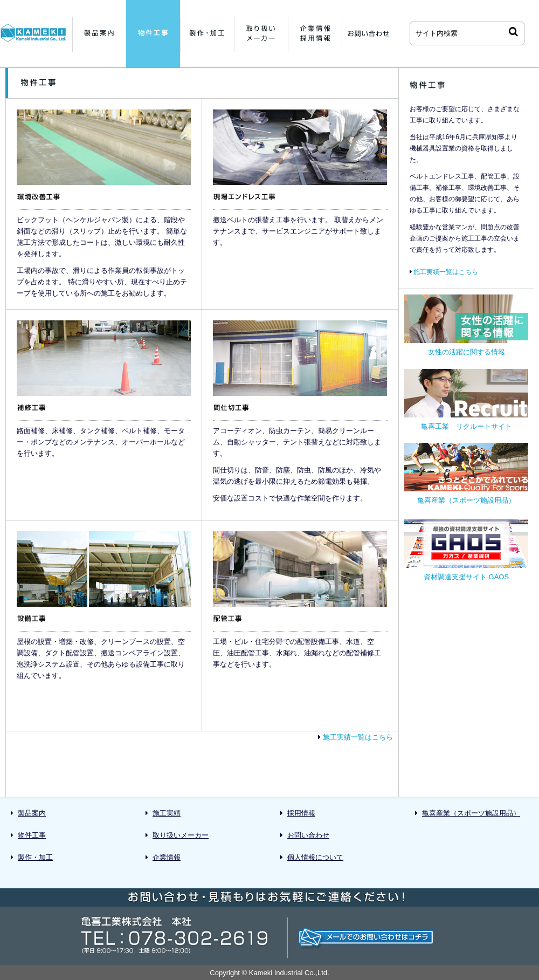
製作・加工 (35, 857)
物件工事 (32, 835)
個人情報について (315, 857)
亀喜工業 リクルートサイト (466, 400)
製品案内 (32, 813)
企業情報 (167, 857)
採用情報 (301, 813)
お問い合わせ (308, 835)
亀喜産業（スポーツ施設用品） (466, 474)
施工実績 (167, 813)
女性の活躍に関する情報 (466, 325)
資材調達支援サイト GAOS (466, 550)
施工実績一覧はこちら (358, 737)
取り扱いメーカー (181, 835)
